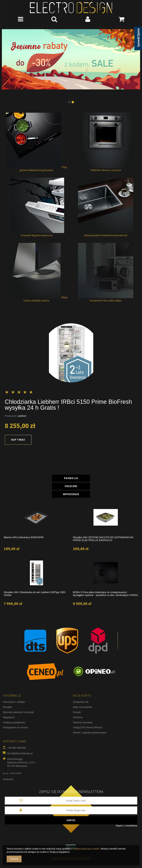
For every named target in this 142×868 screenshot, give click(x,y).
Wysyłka (7, 707)
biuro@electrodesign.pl (20, 753)
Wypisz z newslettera (126, 826)
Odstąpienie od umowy (15, 727)
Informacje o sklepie (14, 702)
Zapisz (71, 820)
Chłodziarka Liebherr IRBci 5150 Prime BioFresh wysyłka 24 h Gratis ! (68, 405)
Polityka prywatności (14, 722)
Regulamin (9, 717)
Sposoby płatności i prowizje (18, 712)
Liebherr (22, 416)
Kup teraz (18, 440)
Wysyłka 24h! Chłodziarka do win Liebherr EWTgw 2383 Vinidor (35, 594)
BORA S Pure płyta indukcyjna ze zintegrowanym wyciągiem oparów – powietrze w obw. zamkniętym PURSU (105, 594)
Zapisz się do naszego (71, 792)
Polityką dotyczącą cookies (86, 849)
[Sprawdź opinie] (138, 39)
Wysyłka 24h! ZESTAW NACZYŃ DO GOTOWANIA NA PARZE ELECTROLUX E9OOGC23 (103, 539)
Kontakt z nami (15, 741)
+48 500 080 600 (17, 748)
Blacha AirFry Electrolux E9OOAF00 (24, 537)
